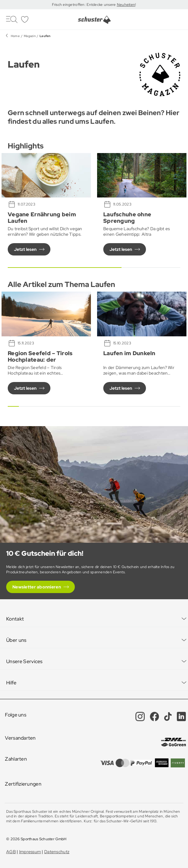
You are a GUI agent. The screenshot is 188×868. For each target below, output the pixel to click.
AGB (11, 852)
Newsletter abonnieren (37, 587)
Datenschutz (57, 852)
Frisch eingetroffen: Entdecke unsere (84, 5)
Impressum (30, 852)
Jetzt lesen (25, 249)
